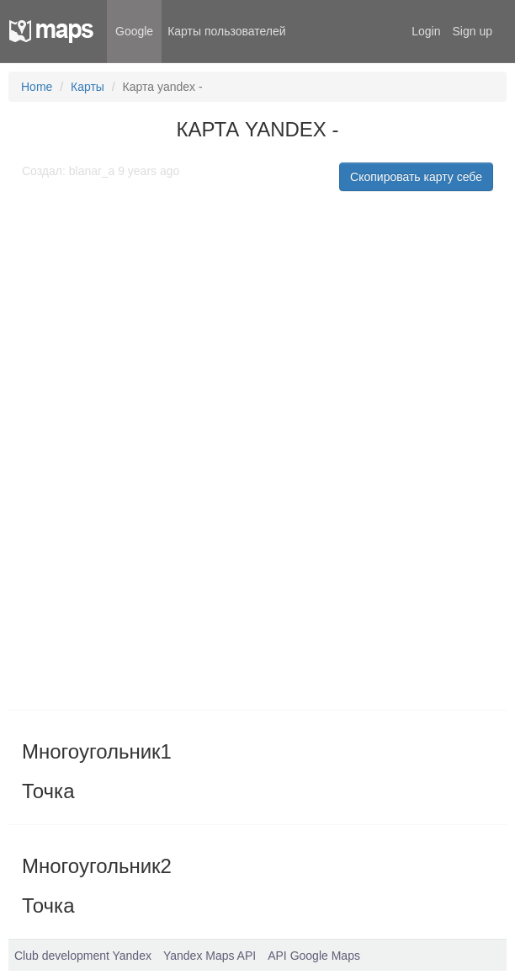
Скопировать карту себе (416, 177)
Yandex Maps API (210, 956)
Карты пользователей (226, 31)
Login (426, 31)
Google (134, 31)
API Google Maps (314, 956)
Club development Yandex (83, 956)
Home (37, 87)
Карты (88, 87)
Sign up (473, 31)
